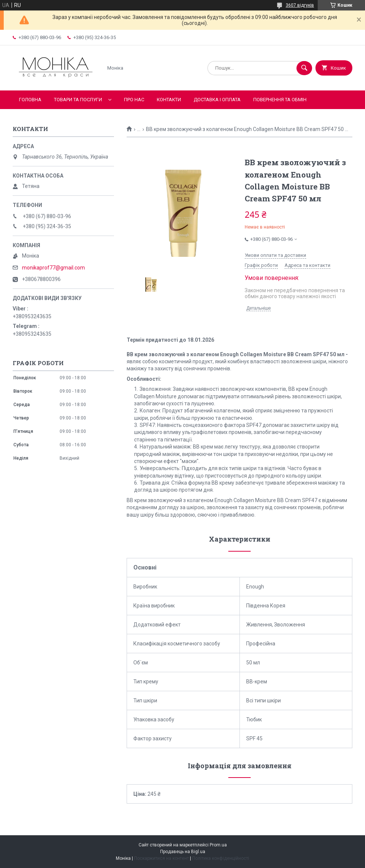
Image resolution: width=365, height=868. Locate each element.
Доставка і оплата (217, 100)
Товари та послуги (78, 100)
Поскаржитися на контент (161, 858)
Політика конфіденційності (221, 858)
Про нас (134, 100)
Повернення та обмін (280, 100)
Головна (30, 100)
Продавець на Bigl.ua (183, 852)
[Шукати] (304, 68)
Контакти (169, 100)
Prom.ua (218, 845)
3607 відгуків (300, 5)
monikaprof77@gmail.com (53, 268)
